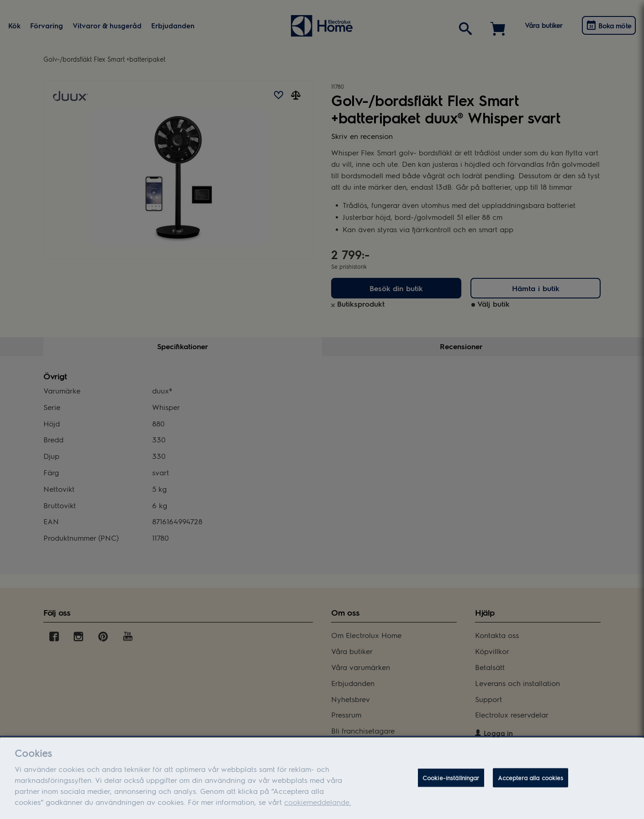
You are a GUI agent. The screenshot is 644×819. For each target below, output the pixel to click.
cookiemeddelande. (318, 808)
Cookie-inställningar (451, 784)
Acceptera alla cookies (531, 784)
